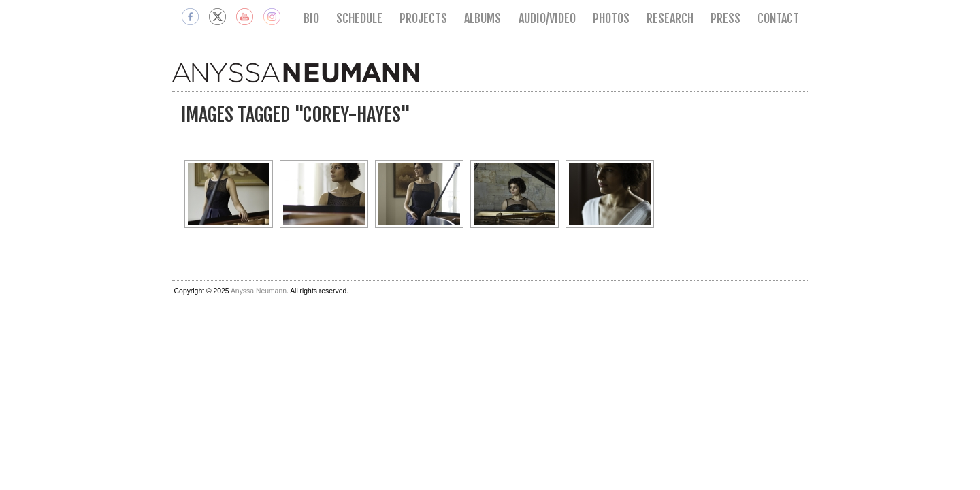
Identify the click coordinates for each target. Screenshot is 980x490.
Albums (483, 18)
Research (670, 18)
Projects (423, 18)
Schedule (359, 18)
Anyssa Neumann (259, 291)
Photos (611, 18)
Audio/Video (547, 18)
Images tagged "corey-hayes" (296, 115)
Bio (311, 18)
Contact (778, 18)
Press (725, 18)
